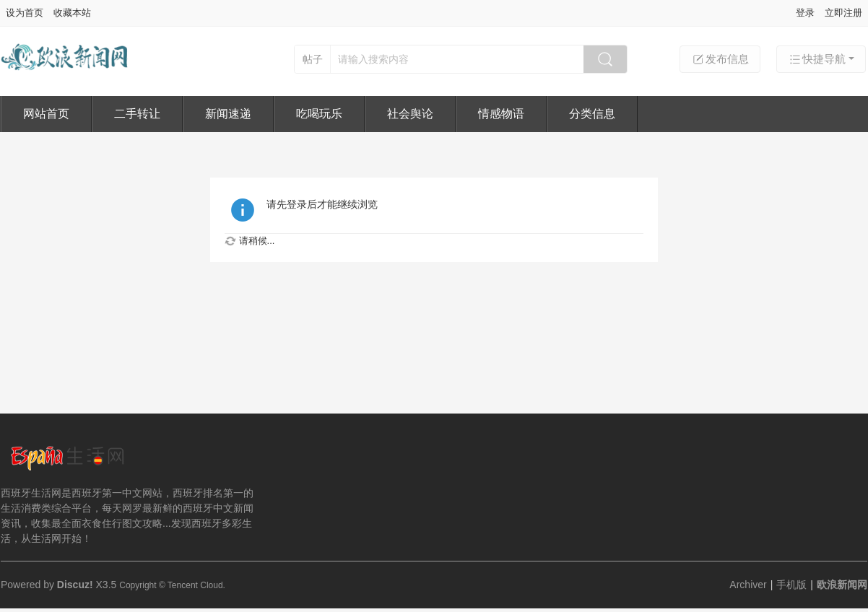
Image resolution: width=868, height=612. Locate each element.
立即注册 (843, 13)
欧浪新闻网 (842, 585)
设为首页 (25, 13)
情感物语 (501, 114)
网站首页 (46, 114)
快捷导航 (817, 59)
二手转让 (137, 114)
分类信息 (592, 114)
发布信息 (720, 59)
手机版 (791, 585)
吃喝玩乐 (319, 114)
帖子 (313, 59)
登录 (805, 13)
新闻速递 (228, 114)
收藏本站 (72, 13)
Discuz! (75, 585)
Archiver (748, 585)
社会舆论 (410, 114)
